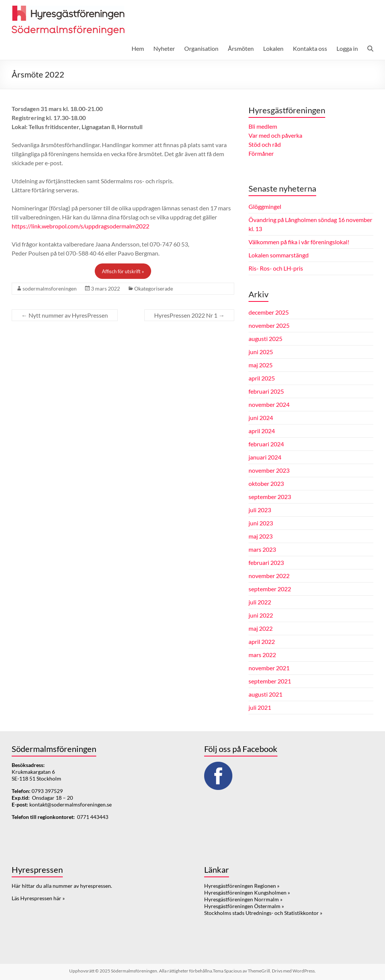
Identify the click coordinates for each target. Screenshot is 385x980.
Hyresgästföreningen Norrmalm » (243, 899)
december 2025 (269, 312)
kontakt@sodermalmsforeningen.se (70, 804)
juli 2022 (260, 602)
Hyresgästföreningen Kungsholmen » (247, 892)
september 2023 (270, 497)
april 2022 (262, 641)
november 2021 (269, 668)
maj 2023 (261, 536)
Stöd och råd (265, 144)
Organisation (201, 48)
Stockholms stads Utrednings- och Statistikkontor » (263, 913)
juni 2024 (261, 418)
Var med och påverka (275, 135)
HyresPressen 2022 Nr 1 (189, 315)
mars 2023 (262, 549)
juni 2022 (261, 615)
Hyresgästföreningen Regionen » (242, 886)
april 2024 (262, 431)
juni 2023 (261, 523)
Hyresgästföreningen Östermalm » (244, 906)
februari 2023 (266, 562)
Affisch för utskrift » (123, 271)
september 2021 (270, 681)
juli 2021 (260, 707)
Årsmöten (241, 48)
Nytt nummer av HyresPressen (65, 315)
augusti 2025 (265, 339)
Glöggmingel (265, 206)
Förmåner (261, 153)
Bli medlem (263, 126)
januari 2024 (265, 457)
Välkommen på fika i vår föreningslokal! (299, 242)
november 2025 (269, 325)
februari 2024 (266, 444)
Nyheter (164, 48)
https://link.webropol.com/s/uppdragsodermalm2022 (80, 226)
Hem (138, 48)
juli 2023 (260, 510)
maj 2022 (261, 628)
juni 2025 (261, 352)
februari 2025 (266, 391)
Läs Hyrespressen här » (38, 898)
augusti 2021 (265, 694)
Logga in (347, 48)
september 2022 (270, 589)
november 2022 (269, 576)
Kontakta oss (310, 48)
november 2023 (269, 470)
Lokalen (273, 48)
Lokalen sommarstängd (279, 255)
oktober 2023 (266, 483)
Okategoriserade (154, 288)
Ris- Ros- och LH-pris (276, 268)
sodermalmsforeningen (50, 288)
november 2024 (269, 404)
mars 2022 (262, 655)
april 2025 (262, 378)
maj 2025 (261, 365)
